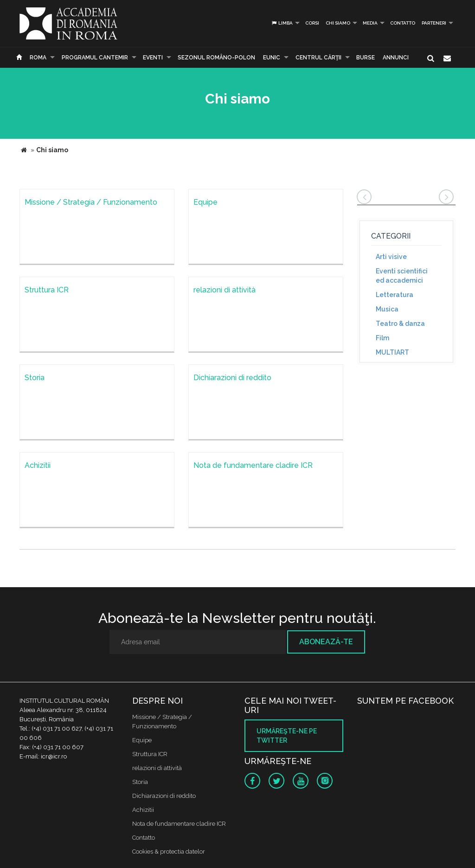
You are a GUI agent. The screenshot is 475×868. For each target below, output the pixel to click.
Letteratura (395, 295)
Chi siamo (338, 23)
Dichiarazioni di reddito (164, 796)
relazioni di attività (157, 768)
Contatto (403, 23)
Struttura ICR (150, 754)
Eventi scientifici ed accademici (402, 276)
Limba (282, 23)
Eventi (153, 58)
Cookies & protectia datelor (169, 852)
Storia (140, 782)
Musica (387, 309)
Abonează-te (326, 642)
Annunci (396, 58)
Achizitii (143, 810)
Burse (366, 58)
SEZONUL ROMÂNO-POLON (216, 58)
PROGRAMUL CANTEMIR (95, 58)
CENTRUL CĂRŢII (318, 58)
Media (370, 23)
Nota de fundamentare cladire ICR (179, 824)
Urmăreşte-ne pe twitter (287, 736)
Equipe (142, 740)
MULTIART (392, 352)
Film (382, 338)
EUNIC (272, 58)
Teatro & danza (400, 324)
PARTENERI (434, 23)
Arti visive (391, 257)
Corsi (312, 23)
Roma (38, 58)
